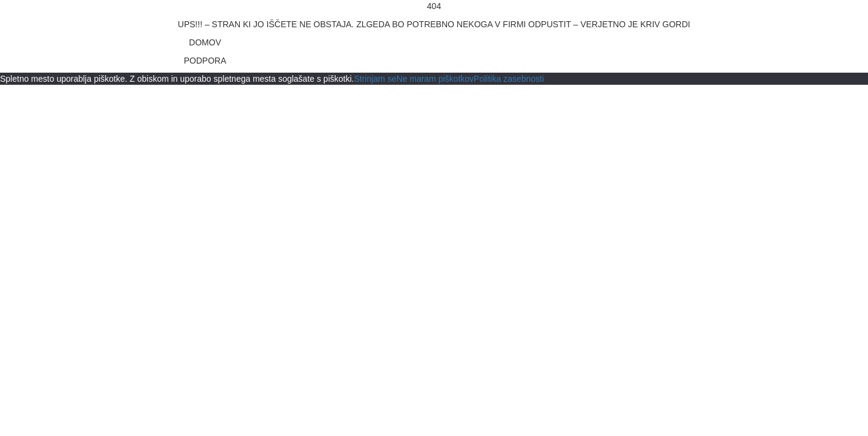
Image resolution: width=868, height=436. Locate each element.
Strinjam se (375, 79)
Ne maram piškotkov (435, 79)
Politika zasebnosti (509, 79)
